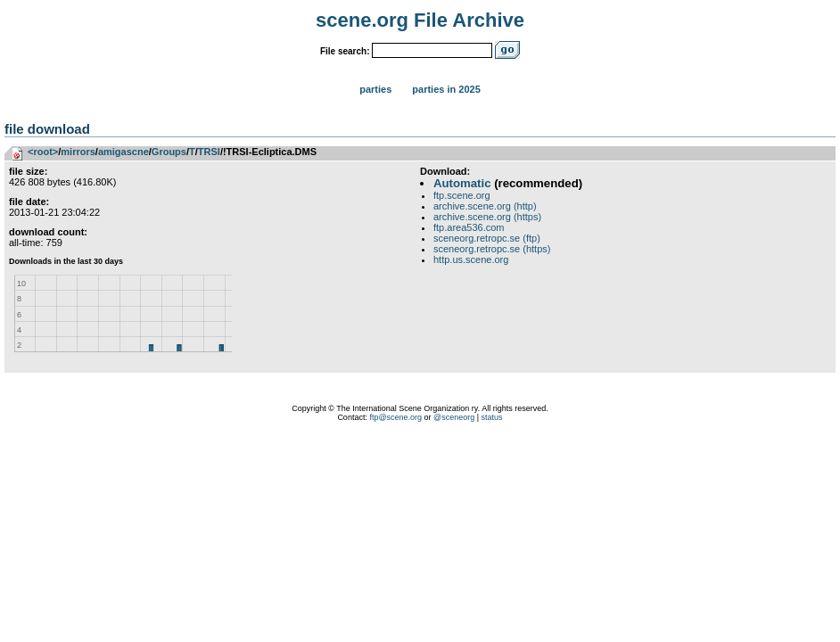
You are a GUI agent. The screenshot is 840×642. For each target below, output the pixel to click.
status (492, 417)
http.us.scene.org (471, 259)
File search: (345, 51)
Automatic (462, 183)
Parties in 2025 (446, 89)
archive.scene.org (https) (487, 217)
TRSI (209, 152)
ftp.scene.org (462, 195)
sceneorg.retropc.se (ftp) (487, 238)
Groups (169, 152)
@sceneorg (454, 417)
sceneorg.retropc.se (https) (492, 249)
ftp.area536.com (469, 227)
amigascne (124, 152)
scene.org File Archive (420, 20)
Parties (375, 89)
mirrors (78, 152)
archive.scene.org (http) (485, 206)
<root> (43, 152)
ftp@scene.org (395, 417)
